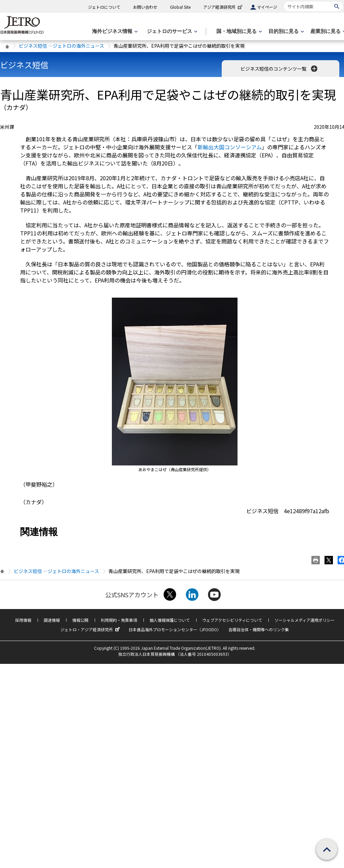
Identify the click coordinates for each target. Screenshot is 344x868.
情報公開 (80, 620)
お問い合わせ (145, 7)
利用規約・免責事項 (119, 620)
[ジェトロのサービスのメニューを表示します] (171, 31)
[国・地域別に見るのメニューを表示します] (239, 31)
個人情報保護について (170, 620)
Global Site (180, 7)
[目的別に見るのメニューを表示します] (286, 31)
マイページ (267, 7)
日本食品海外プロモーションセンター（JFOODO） (175, 629)
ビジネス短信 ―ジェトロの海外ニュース (61, 46)
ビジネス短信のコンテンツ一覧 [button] (280, 69)
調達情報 (52, 620)
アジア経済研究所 (223, 7)
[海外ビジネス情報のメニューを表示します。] (114, 31)
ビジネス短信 (24, 65)
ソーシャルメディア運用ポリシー (305, 620)
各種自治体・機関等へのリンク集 (259, 629)
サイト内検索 (284, 2)
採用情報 (23, 620)
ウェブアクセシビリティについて (232, 620)
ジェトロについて (104, 7)
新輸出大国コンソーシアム (230, 147)
